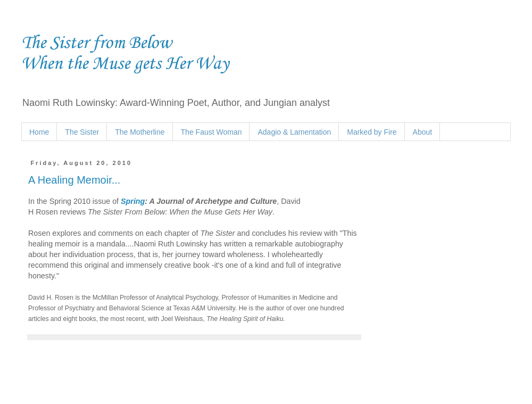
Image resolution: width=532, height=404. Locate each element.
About (423, 132)
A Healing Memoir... (74, 180)
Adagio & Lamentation (294, 132)
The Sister (82, 132)
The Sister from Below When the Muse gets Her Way (125, 54)
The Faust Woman (211, 132)
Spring (133, 201)
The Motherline (140, 132)
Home (39, 132)
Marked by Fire (372, 132)
